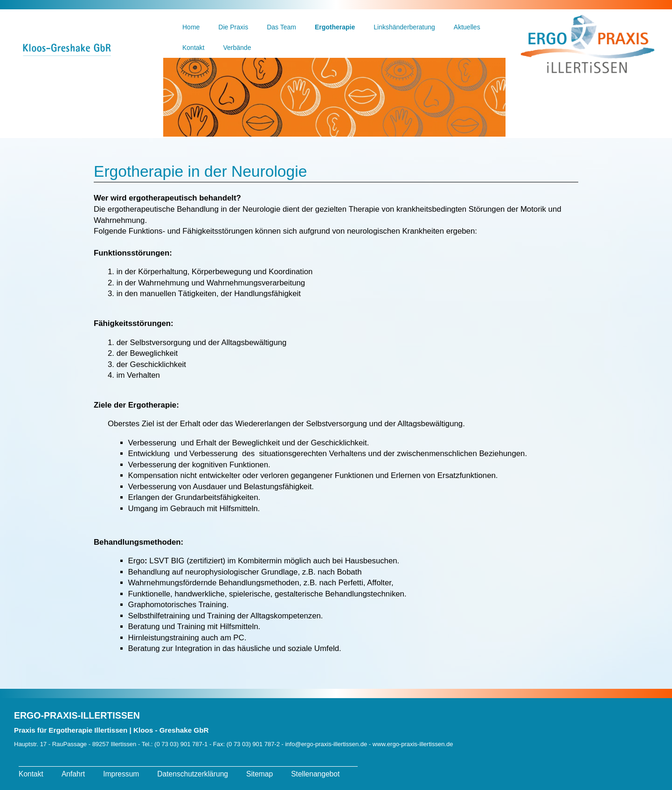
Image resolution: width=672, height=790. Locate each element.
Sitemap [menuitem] (260, 774)
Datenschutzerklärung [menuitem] (193, 774)
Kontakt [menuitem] (193, 48)
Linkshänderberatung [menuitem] (404, 27)
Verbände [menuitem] (237, 48)
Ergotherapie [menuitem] (335, 27)
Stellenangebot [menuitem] (315, 774)
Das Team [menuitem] (281, 27)
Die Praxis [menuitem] (233, 27)
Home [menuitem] (191, 27)
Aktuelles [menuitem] (467, 27)
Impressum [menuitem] (121, 774)
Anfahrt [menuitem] (73, 774)
